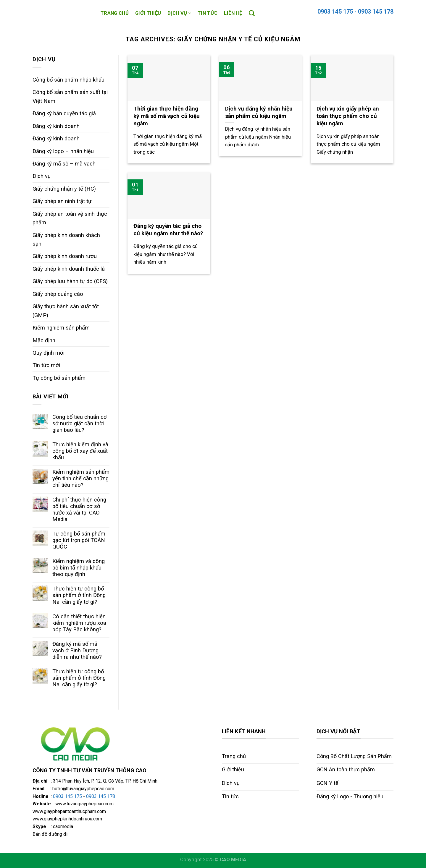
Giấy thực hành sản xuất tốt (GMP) (66, 311)
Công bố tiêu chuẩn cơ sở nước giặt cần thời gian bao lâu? (80, 423)
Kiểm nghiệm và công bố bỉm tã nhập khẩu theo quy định (79, 568)
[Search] (252, 13)
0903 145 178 (376, 12)
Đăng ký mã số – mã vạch (64, 164)
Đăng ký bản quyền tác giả (64, 113)
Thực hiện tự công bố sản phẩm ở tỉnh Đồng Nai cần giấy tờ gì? (79, 595)
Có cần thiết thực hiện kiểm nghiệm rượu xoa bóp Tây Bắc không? (79, 623)
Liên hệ (233, 13)
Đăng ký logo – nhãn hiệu (63, 151)
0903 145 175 (67, 796)
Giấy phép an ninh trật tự (62, 201)
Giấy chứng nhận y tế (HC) (64, 189)
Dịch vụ (179, 13)
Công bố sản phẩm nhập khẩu (68, 80)
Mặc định (44, 340)
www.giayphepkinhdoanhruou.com (67, 819)
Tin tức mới (46, 365)
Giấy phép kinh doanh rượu (65, 256)
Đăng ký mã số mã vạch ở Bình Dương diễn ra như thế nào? (77, 650)
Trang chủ (115, 13)
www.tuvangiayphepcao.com (84, 804)
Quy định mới (49, 353)
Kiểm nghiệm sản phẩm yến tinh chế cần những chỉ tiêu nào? (81, 478)
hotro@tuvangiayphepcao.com (83, 789)
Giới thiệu (148, 13)
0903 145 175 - (337, 12)
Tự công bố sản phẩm (59, 378)
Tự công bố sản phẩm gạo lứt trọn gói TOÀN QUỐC (79, 540)
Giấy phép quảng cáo (58, 294)
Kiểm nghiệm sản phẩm (61, 328)
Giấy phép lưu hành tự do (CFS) (70, 281)
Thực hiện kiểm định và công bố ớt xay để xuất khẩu (80, 451)
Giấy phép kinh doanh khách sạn (66, 239)
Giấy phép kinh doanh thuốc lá (69, 269)
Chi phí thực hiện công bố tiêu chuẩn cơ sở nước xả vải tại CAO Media (79, 509)
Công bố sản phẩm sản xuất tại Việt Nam (70, 96)
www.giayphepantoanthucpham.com (69, 811)
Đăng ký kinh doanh (56, 126)
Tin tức (208, 13)
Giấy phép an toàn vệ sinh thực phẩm (70, 218)
